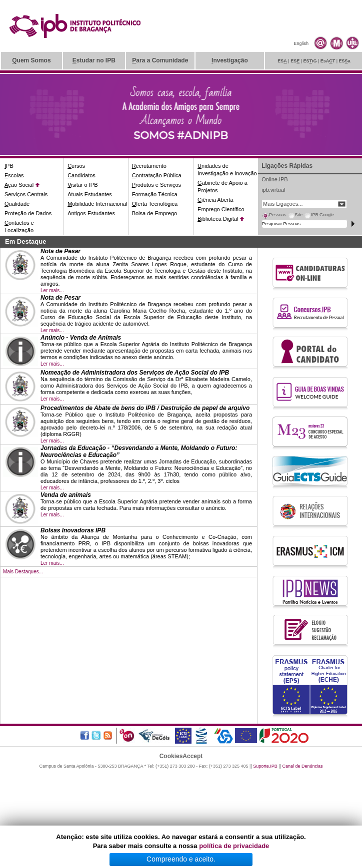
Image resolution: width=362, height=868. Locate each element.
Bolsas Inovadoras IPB (73, 530)
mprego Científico (221, 209)
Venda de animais (66, 495)
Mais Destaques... (23, 572)
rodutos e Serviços (156, 185)
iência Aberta (215, 200)
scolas (14, 175)
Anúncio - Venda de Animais (81, 338)
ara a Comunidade (160, 60)
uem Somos (31, 60)
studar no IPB (94, 60)
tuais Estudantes (90, 194)
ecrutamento (149, 166)
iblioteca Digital (218, 219)
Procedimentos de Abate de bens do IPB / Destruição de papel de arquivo (145, 408)
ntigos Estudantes (91, 213)
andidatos (81, 175)
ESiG (310, 61)
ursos (76, 166)
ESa (345, 61)
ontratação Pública (157, 175)
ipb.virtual (273, 190)
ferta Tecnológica (155, 204)
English (301, 43)
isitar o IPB (82, 185)
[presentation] (274, 216)
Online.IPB (275, 179)
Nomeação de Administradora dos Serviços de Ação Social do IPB (135, 373)
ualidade (17, 204)
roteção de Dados (28, 213)
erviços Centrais (26, 194)
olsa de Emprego (155, 213)
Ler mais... (52, 290)
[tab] (274, 216)
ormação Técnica (155, 194)
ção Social (19, 185)
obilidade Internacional (97, 204)
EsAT (328, 61)
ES (282, 61)
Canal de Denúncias (302, 766)
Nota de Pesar (60, 251)
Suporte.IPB (265, 766)
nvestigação (230, 60)
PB (9, 166)
